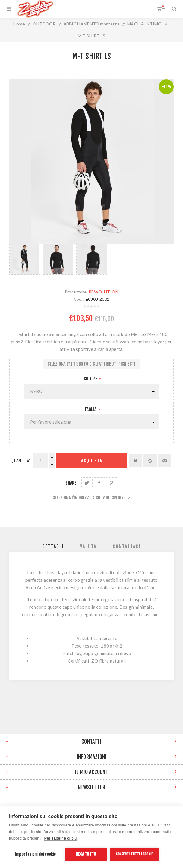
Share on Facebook (99, 483)
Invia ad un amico (165, 461)
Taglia (91, 409)
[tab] (53, 546)
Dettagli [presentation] (53, 546)
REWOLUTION (103, 292)
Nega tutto (86, 854)
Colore (91, 379)
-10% (167, 87)
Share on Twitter (87, 483)
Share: (71, 483)
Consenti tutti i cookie (134, 854)
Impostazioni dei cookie (35, 854)
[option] (25, 261)
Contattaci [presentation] (127, 546)
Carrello (163, 6)
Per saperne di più (60, 838)
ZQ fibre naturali (109, 661)
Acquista (92, 461)
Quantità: (21, 461)
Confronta (150, 461)
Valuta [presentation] (88, 546)
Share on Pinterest (112, 483)
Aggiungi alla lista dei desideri (135, 461)
